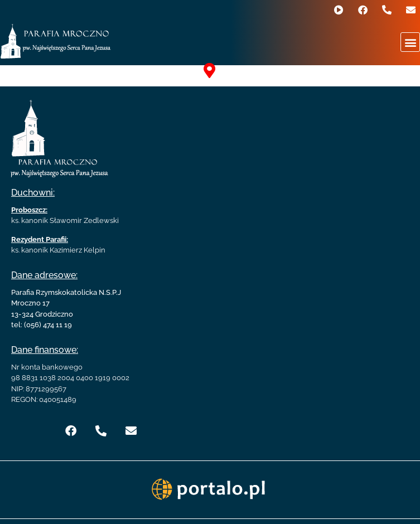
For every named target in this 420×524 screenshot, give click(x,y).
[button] (410, 42)
